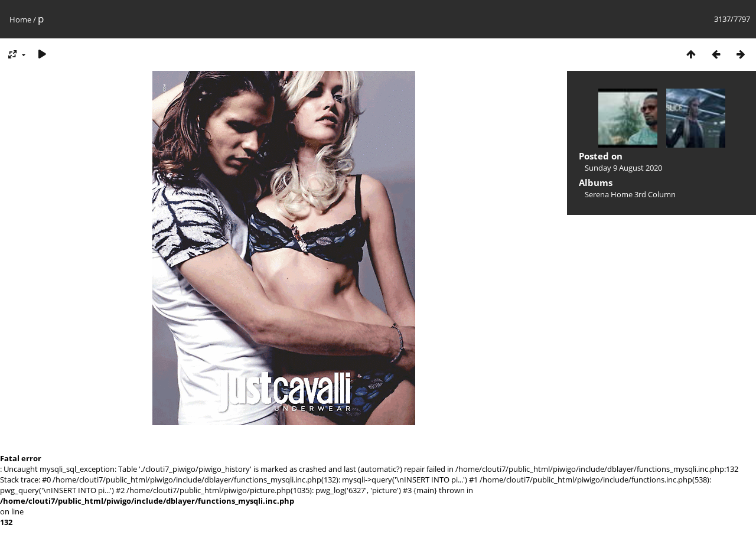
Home (20, 19)
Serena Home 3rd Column (630, 194)
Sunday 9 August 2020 (623, 168)
